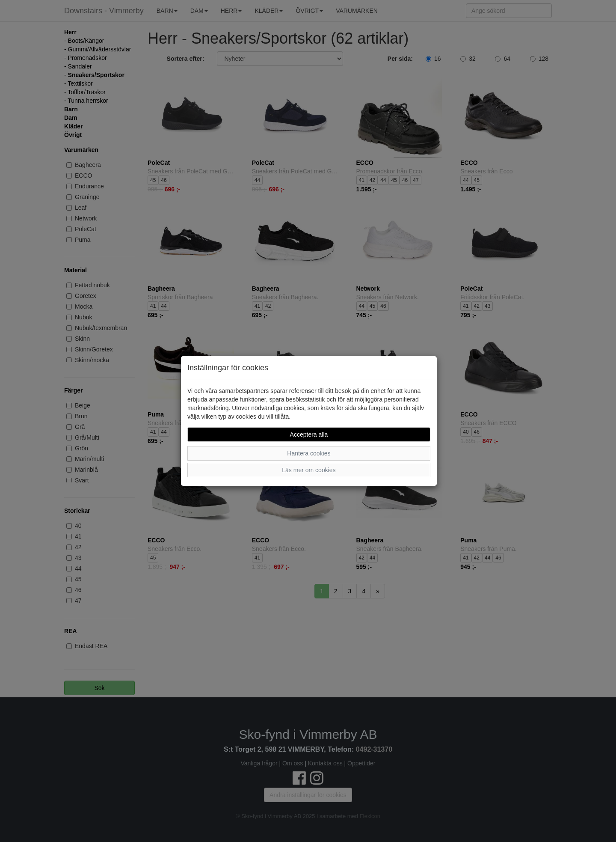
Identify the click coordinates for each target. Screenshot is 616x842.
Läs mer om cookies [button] (309, 470)
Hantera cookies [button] (309, 453)
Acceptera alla (309, 434)
